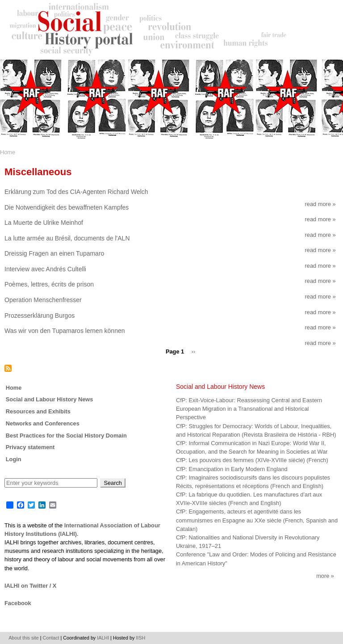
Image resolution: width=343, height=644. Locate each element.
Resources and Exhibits (38, 411)
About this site (24, 638)
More (323, 576)
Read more (320, 204)
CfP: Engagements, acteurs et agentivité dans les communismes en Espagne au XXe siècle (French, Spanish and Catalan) (257, 520)
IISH (140, 638)
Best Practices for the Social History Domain (66, 436)
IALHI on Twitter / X (30, 586)
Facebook (18, 603)
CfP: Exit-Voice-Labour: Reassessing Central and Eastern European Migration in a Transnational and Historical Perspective (249, 409)
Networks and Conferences (43, 423)
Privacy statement (30, 447)
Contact (51, 638)
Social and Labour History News (50, 399)
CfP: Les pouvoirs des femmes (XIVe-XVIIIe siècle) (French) (252, 460)
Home (8, 152)
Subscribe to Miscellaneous (8, 368)
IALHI (103, 638)
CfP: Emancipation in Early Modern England (232, 469)
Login (14, 459)
